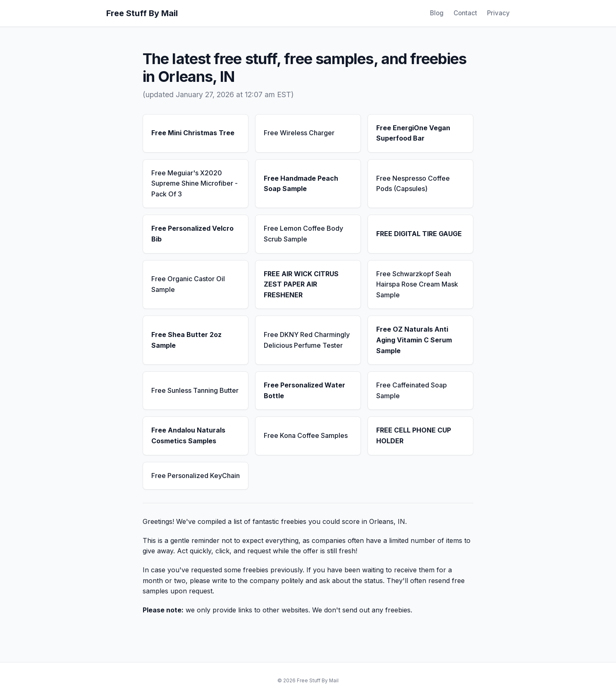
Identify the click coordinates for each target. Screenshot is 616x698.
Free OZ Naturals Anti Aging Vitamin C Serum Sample (414, 340)
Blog (437, 13)
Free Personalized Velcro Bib (192, 234)
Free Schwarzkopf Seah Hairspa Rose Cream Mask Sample (417, 284)
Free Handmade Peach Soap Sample (301, 184)
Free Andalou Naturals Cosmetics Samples (188, 435)
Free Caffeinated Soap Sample (412, 390)
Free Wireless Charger (299, 133)
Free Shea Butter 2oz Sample (186, 340)
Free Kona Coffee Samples (306, 435)
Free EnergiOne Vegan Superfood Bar (413, 133)
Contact (465, 13)
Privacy (498, 13)
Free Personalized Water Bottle (304, 390)
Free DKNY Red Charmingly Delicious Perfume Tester (307, 340)
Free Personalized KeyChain (196, 476)
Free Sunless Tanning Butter (195, 390)
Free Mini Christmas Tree (193, 133)
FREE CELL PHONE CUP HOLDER (414, 435)
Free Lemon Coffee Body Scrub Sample (303, 234)
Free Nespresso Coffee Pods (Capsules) (413, 184)
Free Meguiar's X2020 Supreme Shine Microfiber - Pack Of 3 (195, 183)
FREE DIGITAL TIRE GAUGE (419, 234)
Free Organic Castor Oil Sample (188, 284)
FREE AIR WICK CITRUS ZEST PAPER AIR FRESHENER (301, 284)
